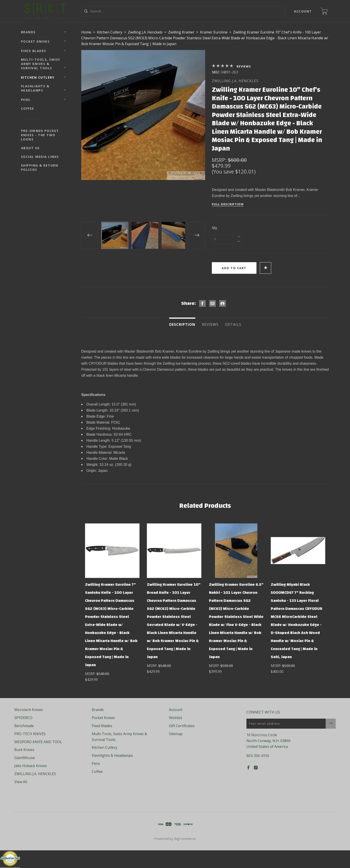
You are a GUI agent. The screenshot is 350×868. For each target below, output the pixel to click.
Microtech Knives (29, 710)
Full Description (228, 204)
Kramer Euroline (214, 32)
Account (303, 11)
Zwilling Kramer (181, 32)
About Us (30, 148)
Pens (26, 100)
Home (86, 32)
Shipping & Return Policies (40, 167)
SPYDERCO (23, 718)
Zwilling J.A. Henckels (145, 32)
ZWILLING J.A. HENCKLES (235, 81)
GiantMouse (25, 758)
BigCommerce (185, 839)
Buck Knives (24, 750)
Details (233, 324)
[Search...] (183, 11)
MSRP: (220, 160)
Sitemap (176, 734)
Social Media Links (40, 157)
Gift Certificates (182, 726)
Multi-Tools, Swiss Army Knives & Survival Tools (41, 64)
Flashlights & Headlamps (35, 88)
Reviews (244, 66)
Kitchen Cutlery (38, 77)
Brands (28, 32)
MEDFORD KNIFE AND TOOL (38, 742)
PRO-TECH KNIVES (30, 734)
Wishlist (176, 718)
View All (21, 782)
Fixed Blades (34, 51)
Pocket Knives (35, 41)
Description (182, 324)
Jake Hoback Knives (31, 766)
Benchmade (24, 726)
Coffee (28, 108)
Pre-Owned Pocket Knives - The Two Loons (40, 135)
